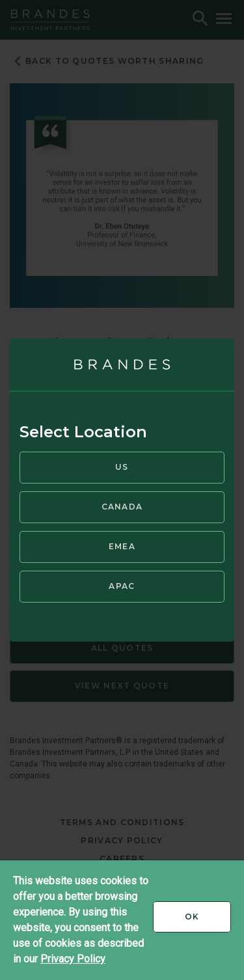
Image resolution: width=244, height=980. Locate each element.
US (122, 467)
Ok (208, 921)
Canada (122, 507)
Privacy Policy (73, 959)
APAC (122, 586)
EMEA (122, 546)
